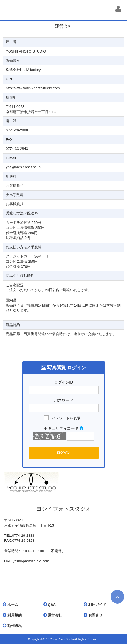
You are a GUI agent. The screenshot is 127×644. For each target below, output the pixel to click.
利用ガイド (96, 604)
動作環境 (14, 626)
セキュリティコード (63, 428)
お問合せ (94, 615)
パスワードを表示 (66, 418)
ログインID (64, 382)
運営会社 (54, 615)
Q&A (51, 604)
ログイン (64, 452)
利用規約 (14, 615)
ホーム (12, 604)
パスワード (64, 400)
